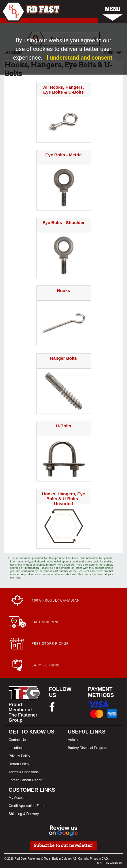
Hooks (64, 290)
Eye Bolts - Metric (64, 155)
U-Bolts (64, 426)
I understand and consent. (80, 58)
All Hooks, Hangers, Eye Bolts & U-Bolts (64, 90)
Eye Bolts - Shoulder (64, 222)
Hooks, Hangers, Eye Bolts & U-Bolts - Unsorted (64, 499)
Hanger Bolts (64, 358)
